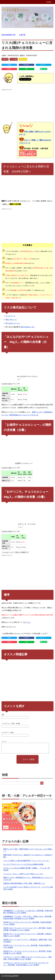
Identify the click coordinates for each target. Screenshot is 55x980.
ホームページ (10, 316)
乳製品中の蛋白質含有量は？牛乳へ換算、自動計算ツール (24, 883)
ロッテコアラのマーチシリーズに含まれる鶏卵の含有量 (23, 864)
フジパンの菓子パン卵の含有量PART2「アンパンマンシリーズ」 (27, 861)
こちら (28, 622)
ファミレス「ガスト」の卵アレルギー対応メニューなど (23, 874)
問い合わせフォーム (13, 323)
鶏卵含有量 (23, 59)
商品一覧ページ (11, 320)
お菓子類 (5, 59)
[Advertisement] (27, 105)
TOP (9, 35)
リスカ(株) (14, 59)
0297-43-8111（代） (28, 327)
